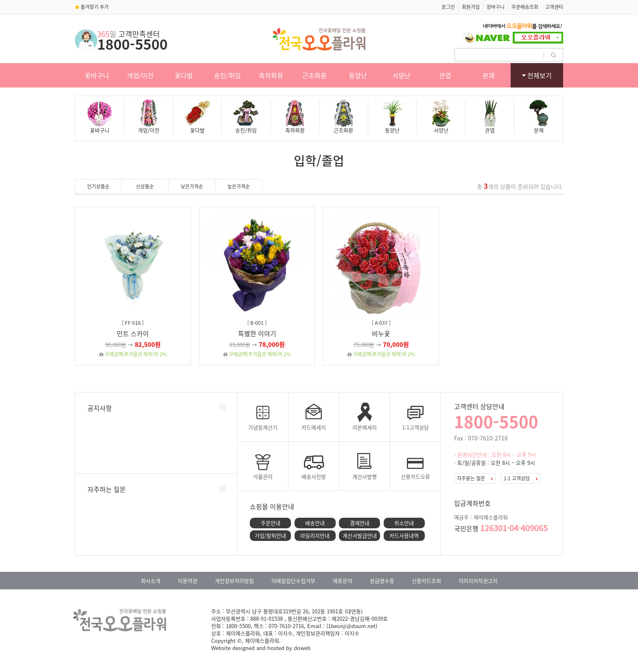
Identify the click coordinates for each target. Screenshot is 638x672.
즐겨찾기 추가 (92, 7)
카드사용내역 (404, 535)
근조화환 (315, 75)
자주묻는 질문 (475, 478)
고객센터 (554, 7)
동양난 (358, 75)
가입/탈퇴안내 (270, 535)
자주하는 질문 (107, 489)
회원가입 (471, 7)
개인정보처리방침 (234, 581)
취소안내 (404, 523)
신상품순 (145, 186)
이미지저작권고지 (478, 581)
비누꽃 (381, 333)
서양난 (401, 75)
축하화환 (271, 75)
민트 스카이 (133, 333)
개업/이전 (140, 75)
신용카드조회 (426, 581)
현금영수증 (382, 581)
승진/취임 (227, 75)
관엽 (445, 75)
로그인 (448, 7)
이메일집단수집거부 (293, 581)
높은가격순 (239, 186)
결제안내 (360, 523)
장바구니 (496, 7)
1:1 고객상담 (521, 478)
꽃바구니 (97, 75)
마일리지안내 (315, 535)
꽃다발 (184, 75)
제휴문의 (343, 581)
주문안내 (271, 523)
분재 (489, 75)
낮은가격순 (192, 186)
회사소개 (151, 581)
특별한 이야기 (257, 333)
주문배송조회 (525, 7)
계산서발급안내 (360, 535)
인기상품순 (98, 186)
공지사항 (100, 408)
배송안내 (315, 523)
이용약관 (188, 581)
